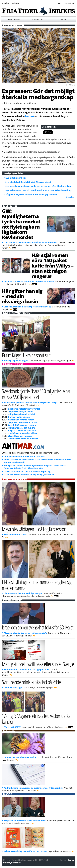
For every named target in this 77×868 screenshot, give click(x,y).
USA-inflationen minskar (20, 436)
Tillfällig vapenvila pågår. (16, 361)
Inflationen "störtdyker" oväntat (24, 409)
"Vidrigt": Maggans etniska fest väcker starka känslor (36, 719)
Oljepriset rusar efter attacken (22, 422)
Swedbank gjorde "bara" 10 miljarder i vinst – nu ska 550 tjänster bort (38, 394)
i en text (30, 116)
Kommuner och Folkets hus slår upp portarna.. (27, 669)
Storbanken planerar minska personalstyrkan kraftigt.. (31, 402)
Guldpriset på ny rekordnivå (21, 414)
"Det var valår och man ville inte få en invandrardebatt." (32, 242)
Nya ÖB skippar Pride (16, 178)
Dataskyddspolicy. (12, 863)
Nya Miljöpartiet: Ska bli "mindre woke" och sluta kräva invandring (38, 190)
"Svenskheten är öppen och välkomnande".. (26, 633)
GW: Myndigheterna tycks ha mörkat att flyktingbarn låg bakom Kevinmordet (21, 224)
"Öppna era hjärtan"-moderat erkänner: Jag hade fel (31, 194)
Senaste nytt (39, 19)
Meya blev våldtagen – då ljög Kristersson (34, 529)
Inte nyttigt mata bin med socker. (21, 757)
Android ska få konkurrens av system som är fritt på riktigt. (33, 788)
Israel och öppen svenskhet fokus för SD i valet (38, 627)
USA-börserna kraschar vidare (22, 433)
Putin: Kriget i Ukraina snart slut (26, 355)
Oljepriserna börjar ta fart (20, 412)
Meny (63, 19)
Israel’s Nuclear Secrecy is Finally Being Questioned (29, 475)
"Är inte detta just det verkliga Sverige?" (24, 593)
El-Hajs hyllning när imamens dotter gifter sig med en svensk (37, 585)
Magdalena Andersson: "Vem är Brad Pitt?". (25, 821)
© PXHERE (70, 85)
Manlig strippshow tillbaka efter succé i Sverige (38, 664)
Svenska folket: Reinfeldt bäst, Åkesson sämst (28, 182)
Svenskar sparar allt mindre (21, 428)
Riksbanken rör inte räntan (21, 420)
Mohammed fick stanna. (16, 535)
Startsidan (14, 19)
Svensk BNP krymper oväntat (22, 425)
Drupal (71, 860)
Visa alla (70, 197)
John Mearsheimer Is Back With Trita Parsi (25, 456)
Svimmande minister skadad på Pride (31, 682)
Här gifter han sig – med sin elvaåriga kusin (22, 296)
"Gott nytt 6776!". (13, 727)
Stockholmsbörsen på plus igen (23, 439)
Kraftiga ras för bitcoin (19, 417)
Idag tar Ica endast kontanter (22, 431)
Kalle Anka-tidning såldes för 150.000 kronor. (26, 851)
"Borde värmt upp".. (14, 687)
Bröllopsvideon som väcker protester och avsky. (28, 307)
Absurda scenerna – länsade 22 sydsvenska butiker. (29, 281)
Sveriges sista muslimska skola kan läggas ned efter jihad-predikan (38, 186)
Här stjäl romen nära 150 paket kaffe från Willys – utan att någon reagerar (52, 266)
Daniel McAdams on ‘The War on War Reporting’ (27, 471)
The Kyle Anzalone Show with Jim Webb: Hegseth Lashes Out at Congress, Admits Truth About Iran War (35, 467)
